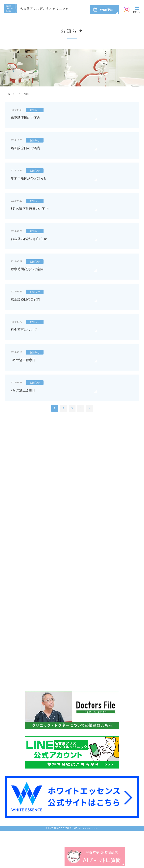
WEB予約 (107, 10)
